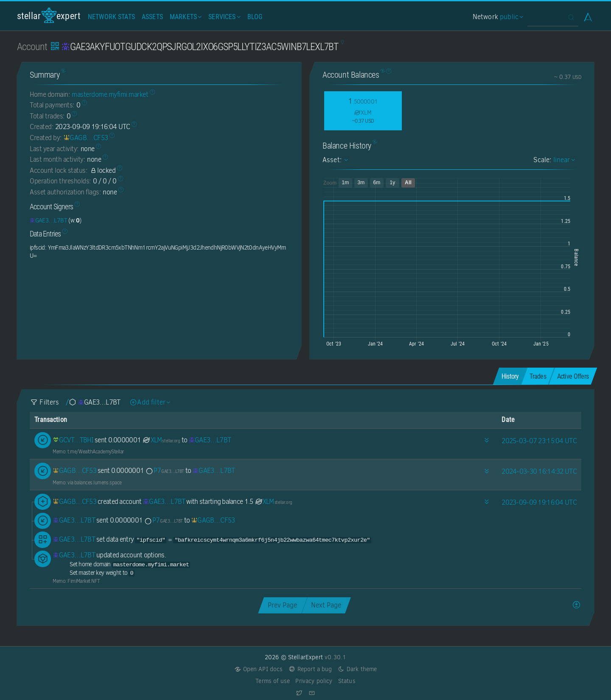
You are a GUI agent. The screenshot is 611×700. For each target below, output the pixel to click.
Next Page (326, 605)
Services (223, 17)
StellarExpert (49, 15)
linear (563, 160)
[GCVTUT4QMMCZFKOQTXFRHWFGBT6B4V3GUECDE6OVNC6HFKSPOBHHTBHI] (73, 440)
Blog (255, 17)
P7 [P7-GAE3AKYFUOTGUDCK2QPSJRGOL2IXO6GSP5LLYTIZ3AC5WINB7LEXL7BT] (164, 471)
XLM (161, 440)
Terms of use (273, 681)
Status (347, 681)
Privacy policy (314, 681)
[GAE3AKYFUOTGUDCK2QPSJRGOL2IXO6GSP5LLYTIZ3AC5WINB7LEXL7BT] (48, 220)
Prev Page (282, 605)
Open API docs (259, 669)
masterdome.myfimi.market (110, 94)
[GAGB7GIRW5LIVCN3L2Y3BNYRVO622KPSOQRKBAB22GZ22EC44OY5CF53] (86, 138)
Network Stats (111, 17)
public (510, 17)
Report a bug (310, 669)
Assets (152, 17)
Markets (185, 17)
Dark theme (357, 669)
